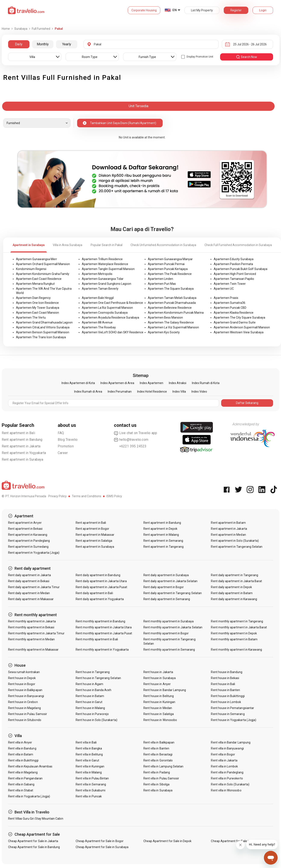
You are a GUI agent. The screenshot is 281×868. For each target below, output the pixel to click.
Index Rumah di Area (88, 392)
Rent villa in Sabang (21, 784)
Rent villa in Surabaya (158, 790)
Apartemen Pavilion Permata (233, 264)
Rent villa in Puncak (89, 796)
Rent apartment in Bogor (92, 529)
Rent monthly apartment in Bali (97, 639)
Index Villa (179, 392)
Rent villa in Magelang (23, 772)
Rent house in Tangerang (93, 672)
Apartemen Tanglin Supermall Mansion (108, 269)
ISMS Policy (114, 496)
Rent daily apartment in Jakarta (30, 575)
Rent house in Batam (90, 696)
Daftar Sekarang (247, 403)
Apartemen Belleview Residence (170, 308)
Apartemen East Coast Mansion (38, 313)
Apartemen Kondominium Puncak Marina (176, 313)
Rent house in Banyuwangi (26, 696)
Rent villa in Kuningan (90, 766)
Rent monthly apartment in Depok (234, 633)
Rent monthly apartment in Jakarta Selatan (173, 627)
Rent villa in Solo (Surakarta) (230, 784)
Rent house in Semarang (228, 714)
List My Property (202, 10)
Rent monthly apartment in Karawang (236, 650)
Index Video (199, 392)
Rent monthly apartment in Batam (234, 639)
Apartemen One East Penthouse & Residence (112, 303)
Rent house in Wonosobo (160, 720)
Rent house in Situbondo (25, 720)
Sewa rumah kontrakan (24, 672)
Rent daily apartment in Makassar (31, 599)
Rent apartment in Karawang (28, 535)
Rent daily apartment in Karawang (234, 599)
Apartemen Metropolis (97, 274)
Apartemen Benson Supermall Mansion (43, 332)
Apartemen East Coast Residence (39, 279)
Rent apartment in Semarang (163, 541)
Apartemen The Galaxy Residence (171, 322)
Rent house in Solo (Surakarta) (96, 720)
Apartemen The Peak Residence (170, 274)
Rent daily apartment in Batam (232, 593)
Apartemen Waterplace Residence (105, 264)
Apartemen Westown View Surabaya (239, 332)
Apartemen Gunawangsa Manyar (170, 259)
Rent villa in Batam (21, 754)
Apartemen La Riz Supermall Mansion (107, 308)
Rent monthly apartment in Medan (32, 639)
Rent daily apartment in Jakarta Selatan (170, 581)
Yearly (67, 44)
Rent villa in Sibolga (156, 784)
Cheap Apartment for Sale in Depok (168, 841)
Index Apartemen (152, 383)
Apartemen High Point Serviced (235, 274)
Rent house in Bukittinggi (228, 696)
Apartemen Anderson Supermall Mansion (242, 327)
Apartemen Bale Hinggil (98, 298)
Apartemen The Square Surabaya (171, 289)
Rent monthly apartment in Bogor (166, 633)
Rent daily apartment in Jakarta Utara (101, 581)
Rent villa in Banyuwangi (227, 748)
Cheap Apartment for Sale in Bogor (100, 841)
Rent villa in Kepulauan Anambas (30, 766)
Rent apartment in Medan (228, 535)
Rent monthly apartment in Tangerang (237, 621)
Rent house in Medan (158, 708)
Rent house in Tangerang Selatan (98, 678)
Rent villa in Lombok (224, 766)
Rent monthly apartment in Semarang (169, 650)
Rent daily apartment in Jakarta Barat (236, 581)
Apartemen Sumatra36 (230, 303)
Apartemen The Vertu (31, 318)
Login (263, 10)
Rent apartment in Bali (18, 433)
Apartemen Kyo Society (164, 332)
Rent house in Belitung (159, 696)
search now (246, 57)
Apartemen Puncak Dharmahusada (172, 303)
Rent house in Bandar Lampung (165, 690)
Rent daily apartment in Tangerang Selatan (173, 593)
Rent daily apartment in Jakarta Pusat (101, 587)
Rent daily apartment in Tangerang (235, 575)
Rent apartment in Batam (228, 523)
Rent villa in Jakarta (224, 760)
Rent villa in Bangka (89, 748)
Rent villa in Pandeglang (227, 772)
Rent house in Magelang (24, 708)
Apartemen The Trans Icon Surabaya (41, 337)
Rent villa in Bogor (223, 754)
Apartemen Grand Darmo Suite (235, 322)
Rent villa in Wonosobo (226, 790)
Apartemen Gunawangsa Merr (37, 259)
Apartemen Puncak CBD (230, 308)
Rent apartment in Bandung (22, 440)
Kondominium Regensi (31, 269)
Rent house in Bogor (22, 684)
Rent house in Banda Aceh (93, 690)
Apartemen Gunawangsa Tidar (103, 279)
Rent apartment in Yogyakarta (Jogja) (34, 553)
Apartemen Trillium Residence (102, 259)
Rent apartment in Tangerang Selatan (237, 547)
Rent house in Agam (89, 684)
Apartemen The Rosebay (99, 327)
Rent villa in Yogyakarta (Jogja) (29, 796)
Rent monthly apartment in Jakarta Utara (104, 627)
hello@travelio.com (131, 440)
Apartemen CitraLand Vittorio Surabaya (43, 327)
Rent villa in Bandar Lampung (231, 742)
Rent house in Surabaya (160, 678)
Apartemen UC (224, 289)
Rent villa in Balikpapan (159, 742)
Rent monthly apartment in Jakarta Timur (36, 633)
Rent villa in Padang (157, 772)
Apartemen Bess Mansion (165, 318)
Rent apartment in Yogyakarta (24, 453)
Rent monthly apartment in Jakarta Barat (239, 627)
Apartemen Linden (160, 279)
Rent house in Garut (89, 702)
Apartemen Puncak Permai (166, 264)
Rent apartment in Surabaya (23, 459)
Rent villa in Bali (86, 742)
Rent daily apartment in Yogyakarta (100, 599)
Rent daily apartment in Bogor (164, 587)
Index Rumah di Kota (206, 383)
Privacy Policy (57, 496)
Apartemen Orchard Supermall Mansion (43, 264)
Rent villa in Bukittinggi (23, 760)
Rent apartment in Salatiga (94, 541)
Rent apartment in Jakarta (21, 446)
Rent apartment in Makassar (95, 535)
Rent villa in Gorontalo (158, 760)
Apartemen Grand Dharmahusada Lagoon (44, 322)
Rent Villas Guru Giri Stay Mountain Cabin (36, 819)
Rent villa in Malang (89, 772)
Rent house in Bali (223, 684)
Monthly (43, 44)
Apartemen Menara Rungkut (35, 284)
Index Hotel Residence (152, 392)
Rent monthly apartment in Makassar (33, 650)
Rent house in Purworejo (92, 714)
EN (175, 10)
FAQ (61, 433)
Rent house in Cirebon (23, 702)
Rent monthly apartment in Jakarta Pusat (104, 633)
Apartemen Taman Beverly (100, 289)
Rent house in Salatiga (159, 714)
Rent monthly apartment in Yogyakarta (102, 650)
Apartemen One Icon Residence (37, 303)
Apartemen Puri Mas (162, 284)
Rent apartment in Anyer (25, 523)
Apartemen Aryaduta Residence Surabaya (110, 318)
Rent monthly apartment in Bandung (100, 621)
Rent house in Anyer (157, 684)
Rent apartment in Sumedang (28, 547)
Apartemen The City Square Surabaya (239, 318)
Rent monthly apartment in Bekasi (31, 627)
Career (63, 453)
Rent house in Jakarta (158, 672)
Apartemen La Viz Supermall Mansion (173, 327)
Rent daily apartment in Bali (94, 593)
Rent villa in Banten (156, 748)
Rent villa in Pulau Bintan (92, 778)
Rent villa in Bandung (22, 748)
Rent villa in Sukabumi (90, 790)
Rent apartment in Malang (161, 535)
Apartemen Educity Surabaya (234, 259)
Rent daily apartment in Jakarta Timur (34, 587)
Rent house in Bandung (227, 672)
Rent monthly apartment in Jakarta (32, 621)
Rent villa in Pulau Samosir (161, 778)
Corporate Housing (144, 10)
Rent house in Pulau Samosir (28, 714)
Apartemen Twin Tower (230, 284)
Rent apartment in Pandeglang (29, 541)
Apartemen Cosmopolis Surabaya (105, 313)
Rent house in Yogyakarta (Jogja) (234, 720)
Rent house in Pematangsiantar (232, 708)
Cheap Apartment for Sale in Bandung (34, 847)
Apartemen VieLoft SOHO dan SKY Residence (113, 332)
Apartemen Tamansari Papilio (234, 279)
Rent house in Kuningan (159, 702)
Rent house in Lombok (226, 702)
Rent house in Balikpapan (25, 690)
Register (236, 10)
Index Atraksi (178, 383)
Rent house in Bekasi (225, 678)
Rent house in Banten (225, 690)
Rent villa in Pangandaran (25, 778)
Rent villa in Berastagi (158, 754)
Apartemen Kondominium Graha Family (43, 274)
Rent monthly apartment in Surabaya (169, 621)
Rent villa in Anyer (20, 742)
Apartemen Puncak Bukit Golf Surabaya (241, 269)
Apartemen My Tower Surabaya (38, 308)
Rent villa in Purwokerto (227, 778)
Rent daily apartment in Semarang (167, 599)
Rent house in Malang (90, 708)
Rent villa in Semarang (91, 784)
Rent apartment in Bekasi (25, 529)
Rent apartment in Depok (160, 529)
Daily (19, 44)
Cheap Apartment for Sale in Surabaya (102, 847)
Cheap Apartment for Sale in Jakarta (33, 841)
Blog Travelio (68, 440)
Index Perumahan (120, 392)
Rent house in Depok (22, 678)
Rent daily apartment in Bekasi (29, 581)
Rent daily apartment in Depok (231, 587)
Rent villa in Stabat (21, 790)
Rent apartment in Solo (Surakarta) (235, 541)
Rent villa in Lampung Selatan (163, 766)
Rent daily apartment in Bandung (98, 575)
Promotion (66, 446)
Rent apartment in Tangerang (163, 547)
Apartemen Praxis (226, 298)
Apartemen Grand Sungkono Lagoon (107, 284)
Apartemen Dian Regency (33, 298)
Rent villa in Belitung (89, 754)
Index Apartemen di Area (117, 383)
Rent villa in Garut (87, 760)
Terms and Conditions (87, 496)
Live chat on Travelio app (136, 433)
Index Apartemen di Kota (78, 383)
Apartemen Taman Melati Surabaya (172, 298)
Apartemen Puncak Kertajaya (168, 269)
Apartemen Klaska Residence (234, 313)
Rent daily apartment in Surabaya (166, 575)
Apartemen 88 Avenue (97, 322)
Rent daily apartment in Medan (29, 593)
